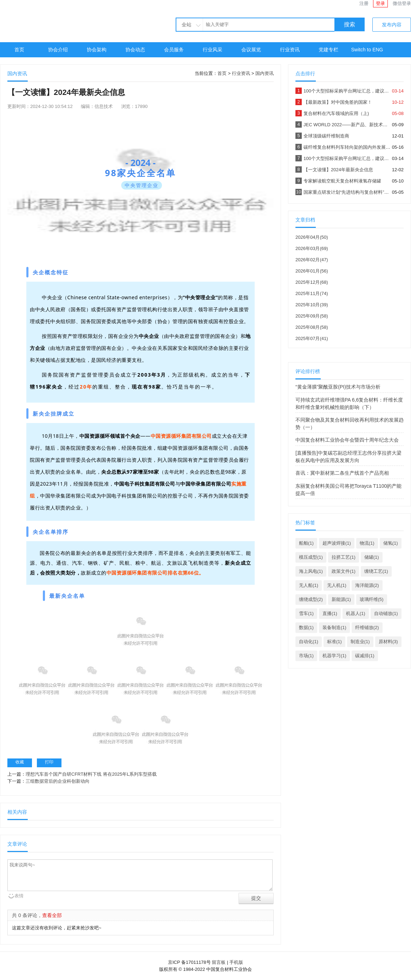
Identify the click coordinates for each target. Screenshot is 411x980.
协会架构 (97, 50)
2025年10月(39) (312, 305)
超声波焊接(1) (337, 543)
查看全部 (52, 915)
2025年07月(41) (312, 338)
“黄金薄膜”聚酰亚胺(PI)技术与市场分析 (338, 387)
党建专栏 (328, 50)
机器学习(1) (334, 656)
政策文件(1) (344, 571)
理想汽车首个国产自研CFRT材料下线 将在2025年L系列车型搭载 (91, 774)
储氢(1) (391, 543)
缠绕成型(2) (311, 599)
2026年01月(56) (312, 271)
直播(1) (330, 613)
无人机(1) (337, 585)
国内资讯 (265, 73)
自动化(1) (309, 642)
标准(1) (334, 642)
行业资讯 (290, 50)
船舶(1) (306, 543)
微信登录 (402, 3)
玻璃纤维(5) (372, 599)
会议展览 (251, 50)
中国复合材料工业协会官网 (63, 20)
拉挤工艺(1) (344, 557)
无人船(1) (309, 585)
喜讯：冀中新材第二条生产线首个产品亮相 (342, 473)
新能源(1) (341, 599)
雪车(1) (306, 613)
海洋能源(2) (367, 585)
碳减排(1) (365, 656)
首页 (19, 50)
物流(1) (367, 543)
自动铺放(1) (386, 613)
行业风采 (213, 50)
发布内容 (392, 25)
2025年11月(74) (312, 293)
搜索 (350, 24)
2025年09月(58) (312, 316)
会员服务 (174, 50)
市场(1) (306, 656)
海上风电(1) (311, 571)
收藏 (20, 762)
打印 (49, 762)
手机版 (236, 962)
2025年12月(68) (312, 282)
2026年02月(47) (312, 260)
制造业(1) (360, 642)
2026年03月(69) (312, 248)
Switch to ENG (367, 50)
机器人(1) (356, 613)
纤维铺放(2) (367, 627)
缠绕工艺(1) (376, 571)
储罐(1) (372, 557)
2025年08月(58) (312, 327)
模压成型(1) (311, 557)
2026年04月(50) (312, 237)
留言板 (219, 962)
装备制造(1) (334, 627)
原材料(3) (388, 642)
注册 (364, 3)
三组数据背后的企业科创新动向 (58, 781)
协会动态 (135, 50)
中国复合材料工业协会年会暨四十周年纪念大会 (347, 440)
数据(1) (306, 627)
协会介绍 (58, 50)
